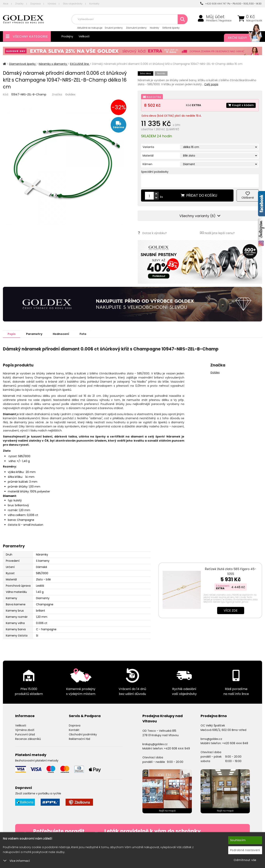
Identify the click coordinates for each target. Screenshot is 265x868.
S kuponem (223, 585)
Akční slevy (241, 38)
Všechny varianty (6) (200, 216)
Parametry (35, 334)
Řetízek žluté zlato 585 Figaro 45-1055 (231, 571)
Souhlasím (238, 840)
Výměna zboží (25, 730)
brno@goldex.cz (211, 739)
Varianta (148, 147)
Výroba (52, 4)
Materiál (148, 156)
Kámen (147, 164)
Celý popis (211, 84)
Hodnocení (63, 334)
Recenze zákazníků (28, 739)
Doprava (36, 4)
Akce (6, 4)
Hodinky (154, 28)
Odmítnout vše (245, 860)
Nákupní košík (254, 21)
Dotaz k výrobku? (152, 233)
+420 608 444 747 (213, 4)
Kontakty (94, 4)
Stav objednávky (73, 4)
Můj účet (215, 17)
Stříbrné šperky (171, 28)
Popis (12, 334)
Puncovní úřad (25, 734)
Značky (19, 4)
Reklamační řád (79, 739)
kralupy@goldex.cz (155, 744)
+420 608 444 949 (177, 748)
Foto (85, 334)
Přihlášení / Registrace (219, 21)
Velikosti (84, 36)
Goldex (70, 94)
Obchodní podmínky (83, 734)
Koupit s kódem (241, 105)
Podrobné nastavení (245, 850)
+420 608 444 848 (235, 743)
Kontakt (74, 730)
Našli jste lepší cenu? (217, 233)
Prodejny (67, 36)
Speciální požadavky (155, 172)
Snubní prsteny (114, 28)
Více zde (231, 610)
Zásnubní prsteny (136, 28)
